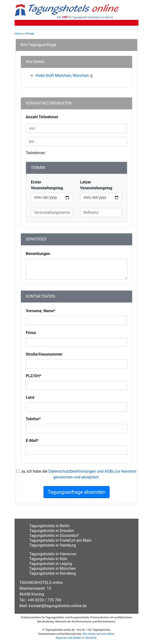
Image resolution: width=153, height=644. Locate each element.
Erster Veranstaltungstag (47, 185)
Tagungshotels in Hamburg (52, 545)
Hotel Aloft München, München (62, 76)
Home (18, 34)
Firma (31, 333)
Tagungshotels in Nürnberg (52, 573)
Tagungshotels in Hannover (53, 554)
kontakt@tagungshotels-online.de (58, 606)
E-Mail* (32, 441)
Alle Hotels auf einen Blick (98, 634)
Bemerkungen (38, 254)
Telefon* (33, 419)
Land (30, 397)
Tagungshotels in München (52, 568)
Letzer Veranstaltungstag (96, 185)
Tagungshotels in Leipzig (51, 564)
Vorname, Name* (41, 311)
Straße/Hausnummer (44, 354)
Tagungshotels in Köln (48, 559)
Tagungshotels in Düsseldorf (54, 536)
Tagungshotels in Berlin (49, 526)
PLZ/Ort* (34, 376)
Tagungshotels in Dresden (52, 531)
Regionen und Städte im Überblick (76, 638)
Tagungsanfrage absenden (77, 492)
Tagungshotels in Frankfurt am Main (60, 540)
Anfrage (29, 34)
